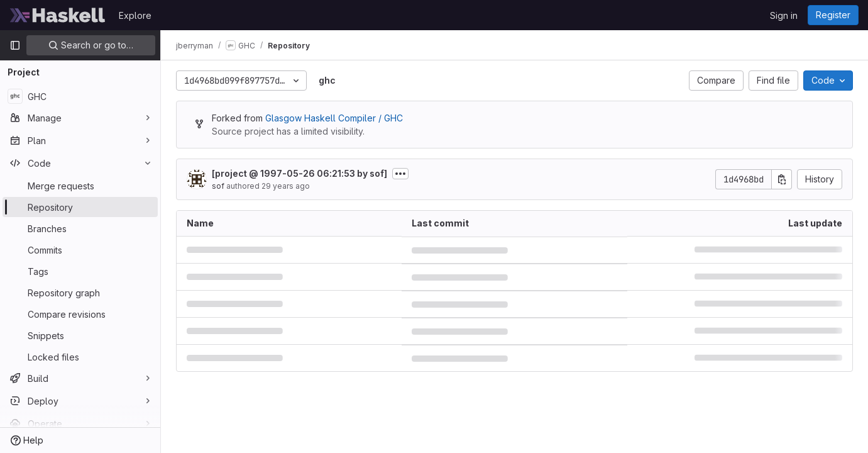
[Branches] (80, 228)
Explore (135, 15)
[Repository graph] (80, 293)
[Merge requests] (80, 186)
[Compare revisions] (80, 314)
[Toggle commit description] (400, 174)
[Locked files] (80, 357)
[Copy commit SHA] (782, 179)
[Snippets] (80, 335)
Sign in (784, 15)
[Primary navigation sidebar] (15, 45)
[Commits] (80, 250)
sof (218, 186)
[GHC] (80, 96)
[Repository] (80, 207)
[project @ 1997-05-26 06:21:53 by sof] (299, 173)
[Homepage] (58, 15)
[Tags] (80, 271)
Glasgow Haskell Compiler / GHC (334, 118)
